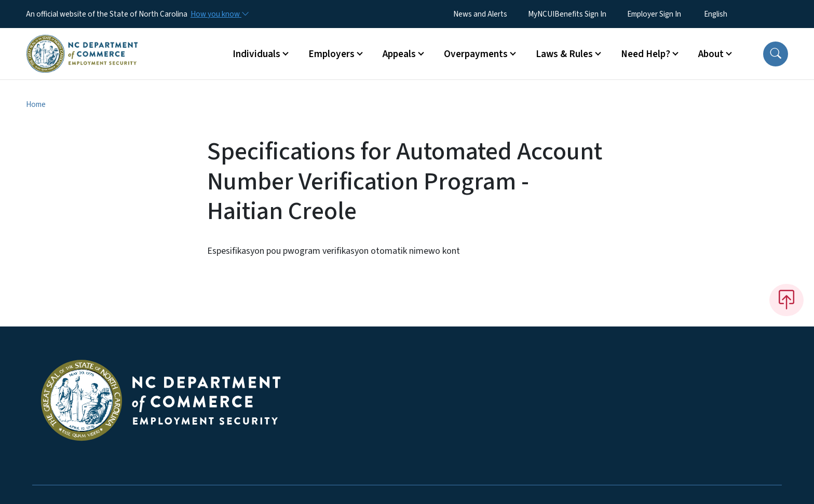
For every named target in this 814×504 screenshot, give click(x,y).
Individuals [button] (256, 54)
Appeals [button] (399, 54)
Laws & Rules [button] (564, 54)
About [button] (711, 54)
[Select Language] (732, 14)
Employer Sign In (654, 14)
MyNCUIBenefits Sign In (567, 14)
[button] (776, 54)
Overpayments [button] (476, 54)
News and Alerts (480, 14)
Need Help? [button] (646, 54)
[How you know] (219, 14)
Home (36, 104)
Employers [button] (331, 54)
